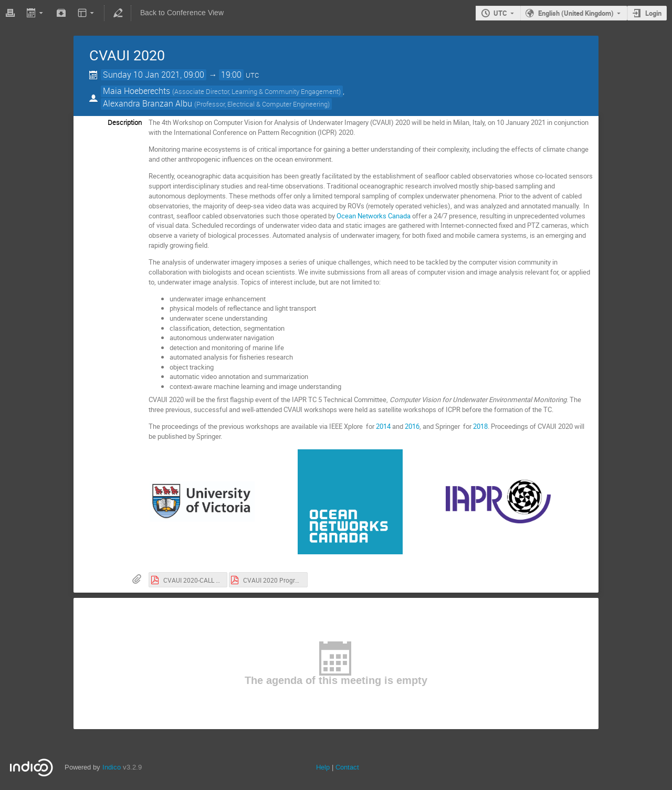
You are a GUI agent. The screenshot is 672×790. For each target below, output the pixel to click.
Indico (112, 767)
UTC (500, 13)
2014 (383, 426)
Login (653, 13)
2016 (412, 426)
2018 (480, 426)
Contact (347, 767)
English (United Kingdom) (576, 13)
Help (323, 767)
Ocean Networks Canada (374, 216)
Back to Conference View (182, 13)
